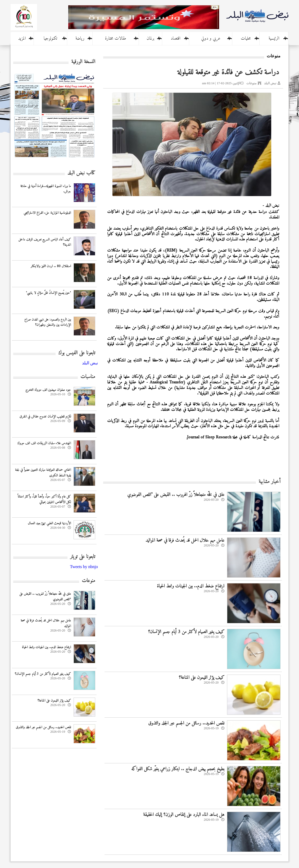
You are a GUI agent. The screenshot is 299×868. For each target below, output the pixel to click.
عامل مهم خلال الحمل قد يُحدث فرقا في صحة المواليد (185, 540)
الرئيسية (274, 39)
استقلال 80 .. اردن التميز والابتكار (51, 266)
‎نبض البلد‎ (90, 363)
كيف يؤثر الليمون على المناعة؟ (201, 678)
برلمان (150, 39)
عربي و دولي (211, 39)
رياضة (80, 39)
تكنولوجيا (50, 39)
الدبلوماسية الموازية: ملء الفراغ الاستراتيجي (47, 213)
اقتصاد (176, 39)
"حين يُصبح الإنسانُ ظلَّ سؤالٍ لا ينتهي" (48, 293)
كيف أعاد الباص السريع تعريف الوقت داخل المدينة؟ (45, 242)
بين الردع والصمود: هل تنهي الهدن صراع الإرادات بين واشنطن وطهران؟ (48, 322)
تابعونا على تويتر (83, 557)
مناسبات (88, 377)
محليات (246, 39)
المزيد (22, 39)
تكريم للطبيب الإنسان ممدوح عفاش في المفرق (45, 417)
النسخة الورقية (83, 62)
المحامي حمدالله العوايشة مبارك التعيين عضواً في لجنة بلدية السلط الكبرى (43, 473)
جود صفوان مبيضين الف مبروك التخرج (48, 390)
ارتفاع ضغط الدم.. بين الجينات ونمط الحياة (191, 586)
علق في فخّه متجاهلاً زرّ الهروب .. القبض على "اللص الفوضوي (176, 495)
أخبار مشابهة (269, 482)
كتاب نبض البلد (81, 173)
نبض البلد (270, 83)
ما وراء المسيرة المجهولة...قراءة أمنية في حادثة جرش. (46, 189)
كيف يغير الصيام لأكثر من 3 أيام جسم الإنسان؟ (186, 632)
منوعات (251, 83)
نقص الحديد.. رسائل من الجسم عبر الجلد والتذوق (186, 723)
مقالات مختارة (116, 39)
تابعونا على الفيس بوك (77, 353)
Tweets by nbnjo (84, 567)
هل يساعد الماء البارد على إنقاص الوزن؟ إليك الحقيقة (184, 815)
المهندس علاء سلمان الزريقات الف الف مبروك (44, 443)
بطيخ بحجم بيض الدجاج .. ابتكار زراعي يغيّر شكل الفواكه (178, 769)
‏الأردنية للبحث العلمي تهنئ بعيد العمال (49, 523)
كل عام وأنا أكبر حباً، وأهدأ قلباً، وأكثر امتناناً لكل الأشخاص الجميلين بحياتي (44, 499)
